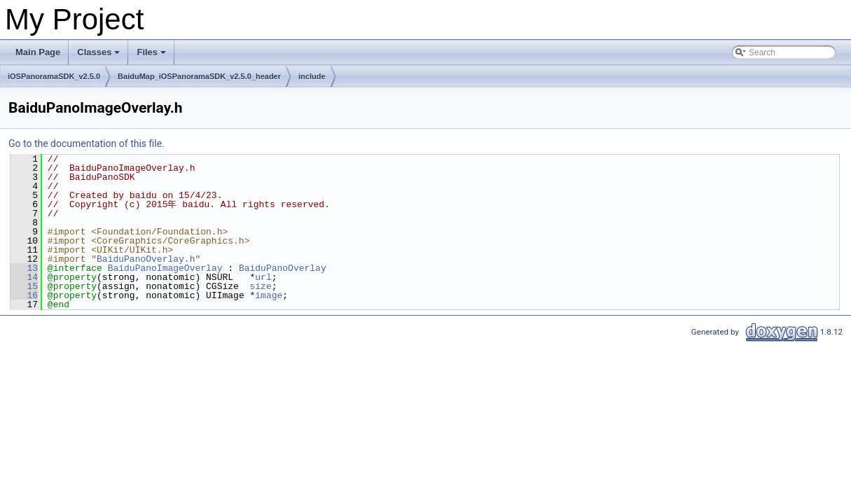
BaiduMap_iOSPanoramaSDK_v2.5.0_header (199, 76)
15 (24, 286)
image (269, 295)
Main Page (38, 52)
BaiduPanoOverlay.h (146, 259)
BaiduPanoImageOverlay (165, 268)
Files (152, 56)
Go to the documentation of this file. (87, 143)
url (263, 277)
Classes (99, 56)
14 (24, 277)
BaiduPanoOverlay (283, 268)
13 (24, 268)
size (260, 286)
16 (24, 295)
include (312, 76)
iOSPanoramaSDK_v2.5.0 (54, 76)
